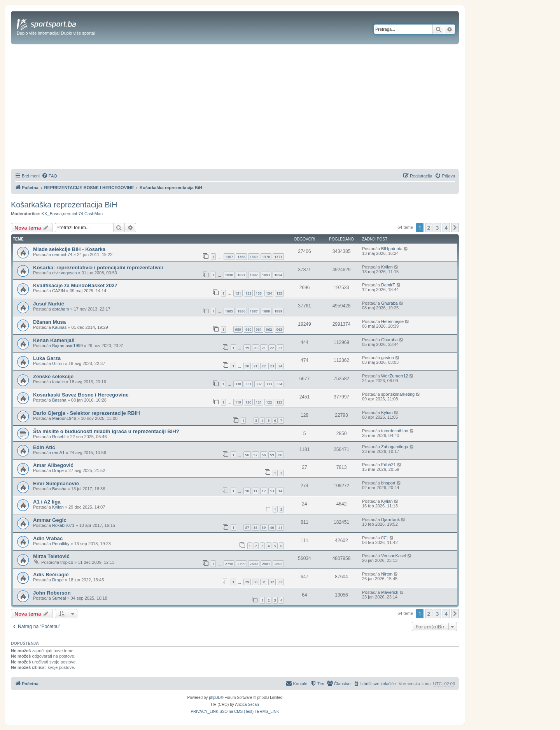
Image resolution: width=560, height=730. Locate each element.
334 (279, 384)
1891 (241, 275)
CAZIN (59, 291)
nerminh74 (73, 214)
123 (279, 402)
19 (247, 348)
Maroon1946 (64, 418)
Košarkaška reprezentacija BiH (64, 205)
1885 (229, 311)
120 (248, 402)
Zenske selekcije (53, 376)
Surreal (59, 598)
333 (269, 384)
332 (259, 384)
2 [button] (429, 228)
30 (255, 582)
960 (248, 329)
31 (264, 582)
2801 (266, 564)
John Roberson (52, 593)
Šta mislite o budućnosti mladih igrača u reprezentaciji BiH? (106, 431)
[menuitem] (49, 176)
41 (280, 527)
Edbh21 (388, 465)
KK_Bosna (52, 214)
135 (279, 293)
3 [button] (437, 228)
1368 (241, 257)
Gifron (58, 363)
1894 (278, 275)
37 (247, 527)
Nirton (387, 574)
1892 (254, 275)
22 (272, 348)
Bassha (59, 400)
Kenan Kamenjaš (54, 340)
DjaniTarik (390, 519)
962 (269, 329)
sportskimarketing (398, 394)
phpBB (215, 698)
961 (259, 329)
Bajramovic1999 (67, 346)
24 (280, 366)
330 (238, 384)
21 (264, 348)
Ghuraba (389, 303)
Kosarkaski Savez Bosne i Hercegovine (81, 395)
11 (255, 491)
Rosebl (59, 437)
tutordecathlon (395, 431)
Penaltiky (61, 544)
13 (272, 491)
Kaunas (59, 327)
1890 (229, 275)
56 (247, 455)
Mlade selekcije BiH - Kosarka (69, 249)
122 (269, 402)
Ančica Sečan (247, 705)
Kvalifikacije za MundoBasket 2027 (75, 285)
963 (279, 329)
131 (238, 293)
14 (280, 491)
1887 (254, 311)
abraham (60, 309)
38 (255, 527)
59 (272, 455)
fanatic (58, 382)
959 (238, 329)
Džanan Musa (49, 322)
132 (248, 293)
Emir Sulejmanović (56, 483)
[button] (455, 228)
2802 (278, 564)
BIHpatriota (392, 249)
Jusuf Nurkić (49, 304)
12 (264, 491)
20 (255, 348)
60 (280, 455)
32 (272, 582)
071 (385, 538)
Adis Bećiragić (51, 575)
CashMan (94, 214)
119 (238, 402)
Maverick (390, 592)
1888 (266, 311)
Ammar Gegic (50, 520)
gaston (388, 358)
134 (269, 293)
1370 (266, 257)
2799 (241, 564)
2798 (229, 564)
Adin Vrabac (48, 538)
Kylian (387, 267)
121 (259, 402)
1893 (266, 275)
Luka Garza (47, 358)
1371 (278, 257)
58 (264, 455)
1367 (229, 257)
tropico (67, 562)
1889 (278, 311)
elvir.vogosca (65, 273)
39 (264, 527)
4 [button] (446, 228)
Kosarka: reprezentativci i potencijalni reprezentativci (98, 268)
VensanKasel (394, 556)
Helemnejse (392, 321)
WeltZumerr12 (395, 376)
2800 (254, 564)
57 (255, 455)
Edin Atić (44, 447)
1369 (254, 257)
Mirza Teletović (51, 556)
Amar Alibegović (53, 465)
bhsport (388, 483)
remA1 (58, 453)
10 (247, 491)
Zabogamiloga (395, 447)
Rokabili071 (63, 525)
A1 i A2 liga (47, 502)
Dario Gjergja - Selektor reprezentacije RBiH (87, 413)
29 (247, 582)
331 (248, 384)
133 (259, 293)
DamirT (388, 285)
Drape (58, 470)
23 (280, 348)
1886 (241, 311)
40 (272, 527)
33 (280, 582)
